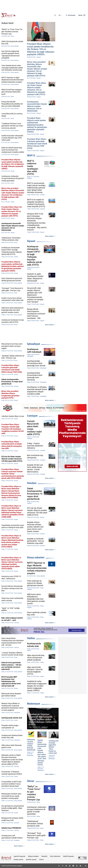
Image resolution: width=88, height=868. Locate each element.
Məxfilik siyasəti (31, 860)
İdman (31, 781)
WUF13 (31, 156)
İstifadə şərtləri (18, 860)
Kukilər (41, 860)
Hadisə (31, 638)
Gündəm (32, 483)
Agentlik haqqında (19, 856)
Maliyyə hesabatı (33, 856)
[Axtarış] (55, 15)
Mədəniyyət (34, 704)
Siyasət (31, 241)
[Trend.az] (8, 15)
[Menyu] (82, 15)
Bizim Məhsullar (55, 856)
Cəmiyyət (32, 416)
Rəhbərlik (44, 856)
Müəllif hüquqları (69, 856)
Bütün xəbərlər (49, 236)
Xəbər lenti (7, 23)
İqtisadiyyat (34, 344)
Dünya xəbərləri (36, 557)
